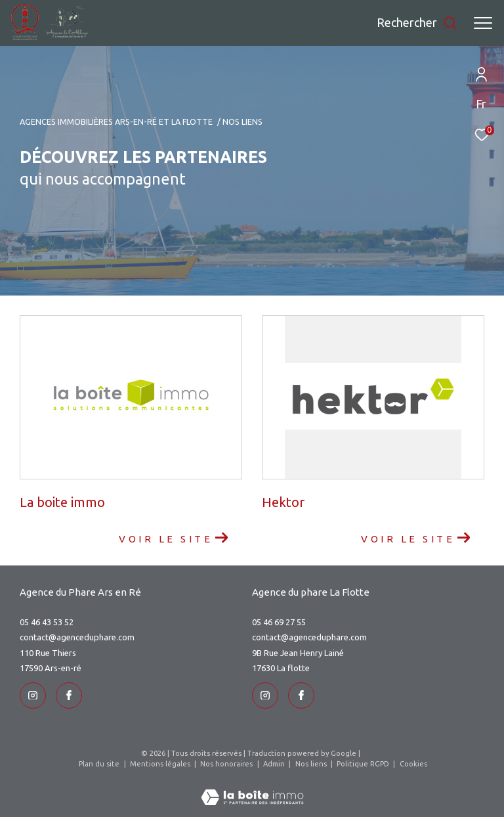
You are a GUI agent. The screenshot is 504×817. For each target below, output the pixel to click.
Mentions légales (161, 764)
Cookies (413, 764)
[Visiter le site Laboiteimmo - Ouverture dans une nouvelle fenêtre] (252, 789)
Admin (275, 764)
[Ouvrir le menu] (483, 23)
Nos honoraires (227, 764)
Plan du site (100, 764)
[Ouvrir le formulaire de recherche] (417, 23)
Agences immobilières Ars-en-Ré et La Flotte (116, 121)
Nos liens (312, 764)
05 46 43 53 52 (47, 622)
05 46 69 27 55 (279, 622)
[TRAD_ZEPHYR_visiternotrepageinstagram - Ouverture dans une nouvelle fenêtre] (33, 696)
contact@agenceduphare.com (77, 637)
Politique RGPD (363, 764)
